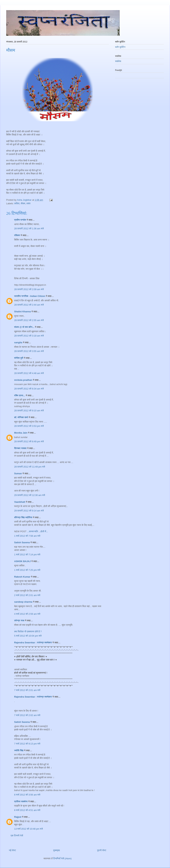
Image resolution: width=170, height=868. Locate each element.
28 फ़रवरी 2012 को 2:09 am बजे (29, 289)
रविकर (17, 235)
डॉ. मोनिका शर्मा (21, 417)
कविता (17, 203)
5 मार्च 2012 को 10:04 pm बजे (28, 636)
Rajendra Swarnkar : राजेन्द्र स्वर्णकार (33, 643)
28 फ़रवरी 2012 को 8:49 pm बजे (29, 441)
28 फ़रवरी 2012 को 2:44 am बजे (29, 305)
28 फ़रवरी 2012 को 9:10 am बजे (29, 411)
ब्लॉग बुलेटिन (120, 47)
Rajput (18, 817)
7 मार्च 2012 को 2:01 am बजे (27, 690)
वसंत (28, 203)
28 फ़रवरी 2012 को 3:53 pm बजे (29, 426)
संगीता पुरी (19, 358)
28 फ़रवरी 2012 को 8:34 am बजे (29, 389)
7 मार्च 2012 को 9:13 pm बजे (27, 744)
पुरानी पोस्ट (102, 850)
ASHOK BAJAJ (22, 561)
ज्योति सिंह (19, 750)
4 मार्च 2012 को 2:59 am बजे (27, 614)
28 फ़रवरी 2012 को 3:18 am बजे (29, 336)
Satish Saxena (22, 542)
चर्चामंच (118, 61)
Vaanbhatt (20, 502)
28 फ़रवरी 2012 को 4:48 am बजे (29, 373)
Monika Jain (21, 433)
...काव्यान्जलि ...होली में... (38, 531)
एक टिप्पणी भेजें (17, 836)
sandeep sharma (23, 602)
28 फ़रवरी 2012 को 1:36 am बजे (29, 229)
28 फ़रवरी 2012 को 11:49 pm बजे (30, 467)
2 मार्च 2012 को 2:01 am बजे (27, 595)
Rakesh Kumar (22, 577)
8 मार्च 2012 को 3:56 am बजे (27, 795)
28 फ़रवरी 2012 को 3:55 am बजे (29, 351)
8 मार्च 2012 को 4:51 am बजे (27, 810)
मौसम (23, 203)
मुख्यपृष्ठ (56, 850)
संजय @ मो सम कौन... (24, 327)
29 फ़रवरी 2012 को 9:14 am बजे (29, 511)
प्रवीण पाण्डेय (20, 220)
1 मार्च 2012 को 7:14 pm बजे (27, 555)
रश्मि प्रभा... (20, 395)
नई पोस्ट (12, 850)
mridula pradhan (23, 380)
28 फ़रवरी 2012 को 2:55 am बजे (29, 320)
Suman (18, 473)
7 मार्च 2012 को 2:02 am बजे (27, 715)
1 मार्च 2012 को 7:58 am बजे (27, 536)
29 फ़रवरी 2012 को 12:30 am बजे (30, 495)
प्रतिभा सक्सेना (21, 801)
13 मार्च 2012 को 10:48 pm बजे (29, 829)
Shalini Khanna (22, 312)
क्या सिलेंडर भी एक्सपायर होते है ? (28, 631)
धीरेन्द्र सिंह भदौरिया (24, 517)
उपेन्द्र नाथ (19, 620)
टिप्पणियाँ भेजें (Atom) (63, 858)
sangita (18, 342)
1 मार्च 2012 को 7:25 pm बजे (27, 570)
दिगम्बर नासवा (20, 448)
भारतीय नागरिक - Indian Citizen (30, 296)
